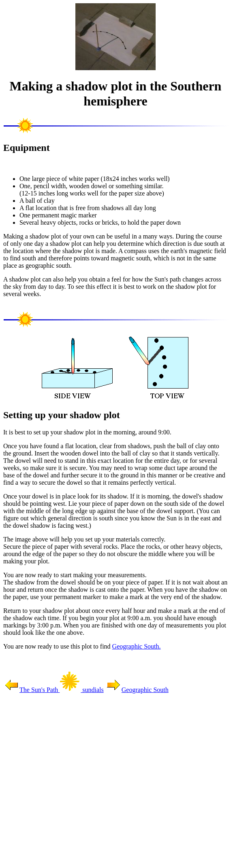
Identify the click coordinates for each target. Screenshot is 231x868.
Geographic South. (137, 646)
